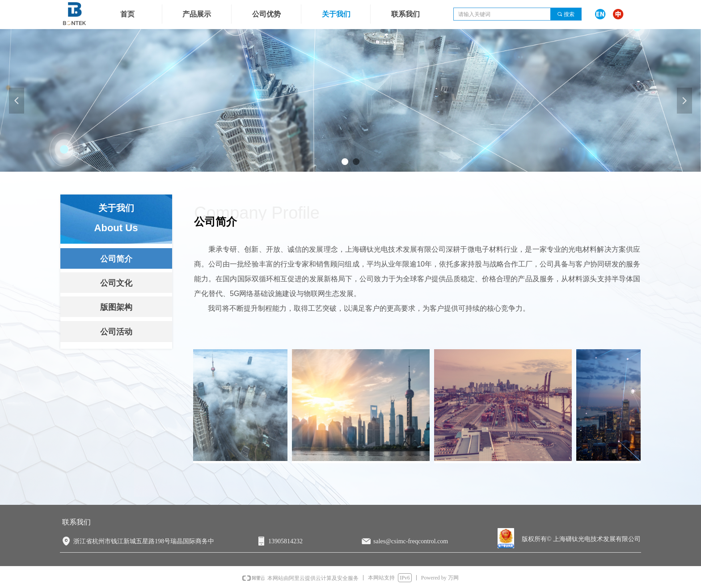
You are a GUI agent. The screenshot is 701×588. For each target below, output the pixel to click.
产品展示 (197, 14)
